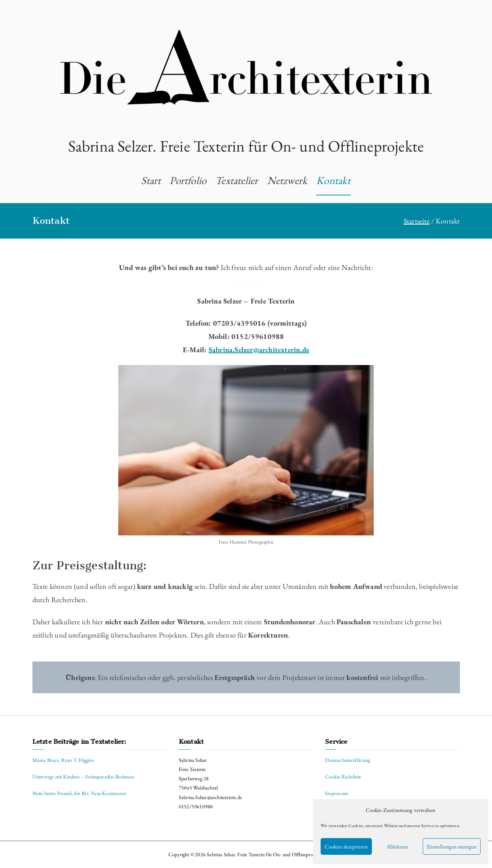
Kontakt (333, 180)
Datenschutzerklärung (348, 760)
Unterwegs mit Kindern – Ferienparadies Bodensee (83, 777)
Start (151, 180)
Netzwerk (287, 180)
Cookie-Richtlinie (343, 777)
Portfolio (188, 180)
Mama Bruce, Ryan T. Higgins (63, 760)
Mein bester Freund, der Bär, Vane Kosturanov (80, 793)
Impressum (337, 793)
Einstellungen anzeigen (452, 846)
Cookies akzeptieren (346, 846)
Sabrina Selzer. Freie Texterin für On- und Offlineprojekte (246, 146)
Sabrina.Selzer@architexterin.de (259, 350)
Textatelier (237, 180)
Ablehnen (397, 846)
